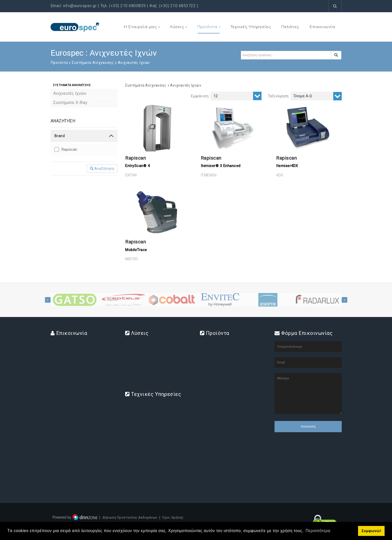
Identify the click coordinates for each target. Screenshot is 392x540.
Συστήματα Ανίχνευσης (146, 85)
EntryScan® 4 (137, 166)
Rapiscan (69, 149)
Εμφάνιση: (200, 96)
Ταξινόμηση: (279, 96)
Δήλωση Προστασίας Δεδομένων (130, 518)
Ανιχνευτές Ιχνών (186, 85)
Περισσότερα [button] (318, 531)
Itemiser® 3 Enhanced (221, 166)
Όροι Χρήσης (173, 518)
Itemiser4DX (287, 166)
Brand (60, 136)
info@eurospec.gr (80, 6)
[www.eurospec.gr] (75, 27)
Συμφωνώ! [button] (371, 531)
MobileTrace (136, 250)
